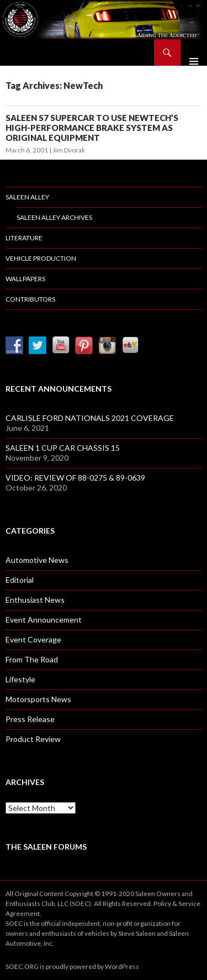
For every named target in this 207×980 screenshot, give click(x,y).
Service (189, 903)
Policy (162, 903)
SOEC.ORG (22, 966)
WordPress (122, 966)
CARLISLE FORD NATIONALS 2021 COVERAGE (90, 418)
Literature (24, 238)
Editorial (20, 580)
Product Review (33, 739)
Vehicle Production (41, 258)
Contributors (30, 299)
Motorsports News (38, 699)
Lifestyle (20, 679)
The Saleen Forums (46, 847)
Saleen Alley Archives (54, 217)
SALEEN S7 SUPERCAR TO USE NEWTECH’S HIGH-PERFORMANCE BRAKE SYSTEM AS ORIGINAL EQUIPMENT (92, 128)
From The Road (32, 659)
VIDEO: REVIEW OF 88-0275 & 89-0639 (75, 478)
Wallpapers (25, 279)
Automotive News (37, 560)
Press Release (30, 719)
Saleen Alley (27, 197)
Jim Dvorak (69, 150)
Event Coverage (33, 639)
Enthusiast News (35, 600)
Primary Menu (194, 52)
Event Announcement (44, 620)
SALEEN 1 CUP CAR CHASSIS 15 (63, 448)
